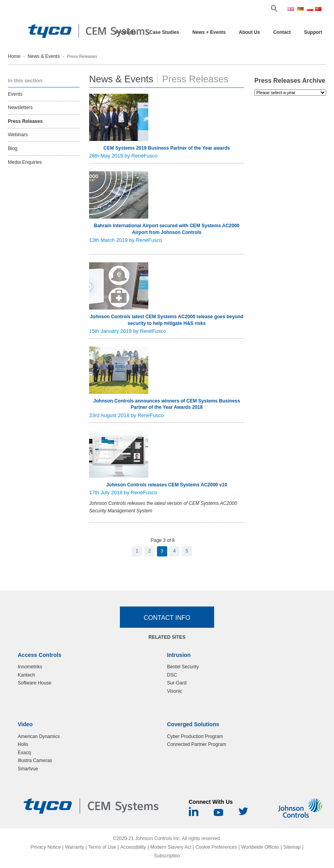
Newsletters (20, 108)
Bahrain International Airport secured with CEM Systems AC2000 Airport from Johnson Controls (167, 229)
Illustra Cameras (35, 760)
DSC (172, 675)
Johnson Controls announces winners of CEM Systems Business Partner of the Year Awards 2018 (167, 404)
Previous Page (121, 551)
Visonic (175, 691)
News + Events (209, 32)
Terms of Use (102, 847)
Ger (301, 10)
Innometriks (30, 667)
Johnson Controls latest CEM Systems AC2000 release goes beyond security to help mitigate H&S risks (167, 320)
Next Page (207, 551)
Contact (282, 32)
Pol (310, 10)
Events (15, 94)
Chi (319, 10)
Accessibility (133, 847)
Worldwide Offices (260, 847)
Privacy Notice (46, 847)
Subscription (167, 856)
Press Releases (25, 121)
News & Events (44, 56)
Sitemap (292, 847)
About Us (249, 32)
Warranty (75, 847)
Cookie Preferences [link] (216, 847)
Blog (13, 148)
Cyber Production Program (195, 736)
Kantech (26, 675)
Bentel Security (183, 667)
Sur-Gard (177, 683)
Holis (23, 744)
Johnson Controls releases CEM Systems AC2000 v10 (167, 485)
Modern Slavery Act (171, 847)
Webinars (18, 135)
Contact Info (167, 618)
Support (313, 32)
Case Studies (164, 32)
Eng (292, 10)
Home (14, 56)
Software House (35, 683)
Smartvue (28, 769)
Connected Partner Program (197, 744)
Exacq (24, 753)
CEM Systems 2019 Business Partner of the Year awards (167, 148)
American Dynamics (39, 736)
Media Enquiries (25, 162)
